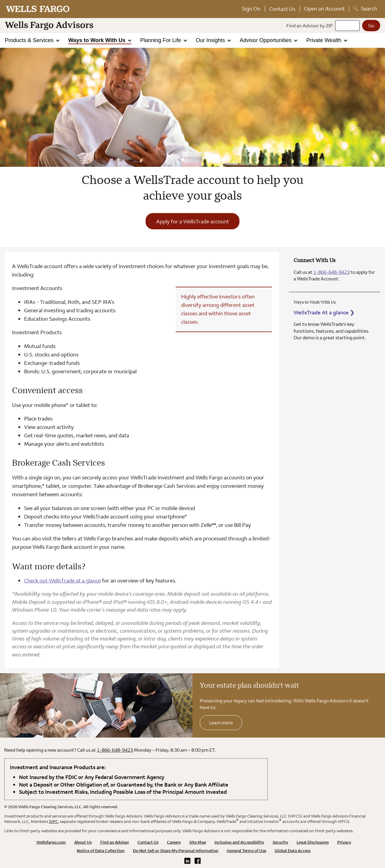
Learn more (221, 723)
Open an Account (324, 9)
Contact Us (282, 9)
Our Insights (211, 40)
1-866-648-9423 (331, 272)
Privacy (344, 842)
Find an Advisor (115, 842)
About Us (83, 842)
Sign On (251, 9)
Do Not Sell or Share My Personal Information (176, 851)
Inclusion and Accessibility (239, 842)
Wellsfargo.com (51, 842)
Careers (174, 842)
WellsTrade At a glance (324, 312)
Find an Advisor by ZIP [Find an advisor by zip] (310, 26)
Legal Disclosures (313, 842)
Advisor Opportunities (266, 40)
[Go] (371, 26)
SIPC (54, 821)
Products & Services (30, 40)
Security (280, 842)
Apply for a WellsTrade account (192, 221)
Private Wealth (325, 40)
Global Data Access (293, 851)
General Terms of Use (246, 851)
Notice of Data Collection (101, 851)
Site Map (198, 842)
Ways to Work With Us (98, 40)
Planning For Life (161, 40)
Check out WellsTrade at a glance (62, 581)
